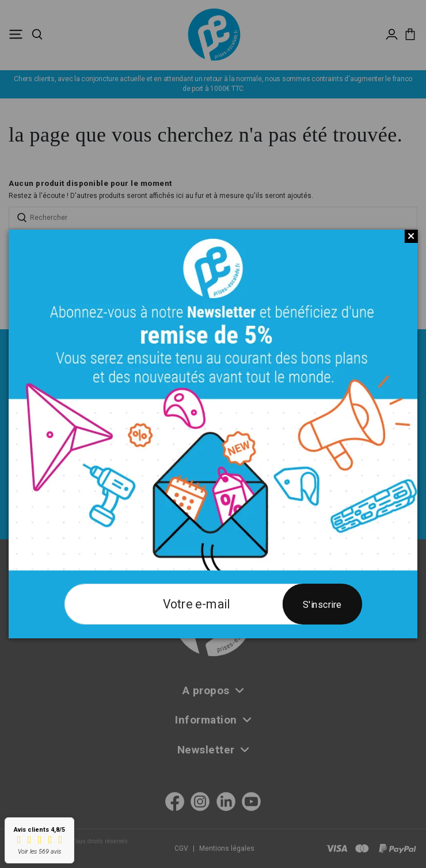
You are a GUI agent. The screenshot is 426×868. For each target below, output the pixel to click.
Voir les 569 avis (39, 852)
